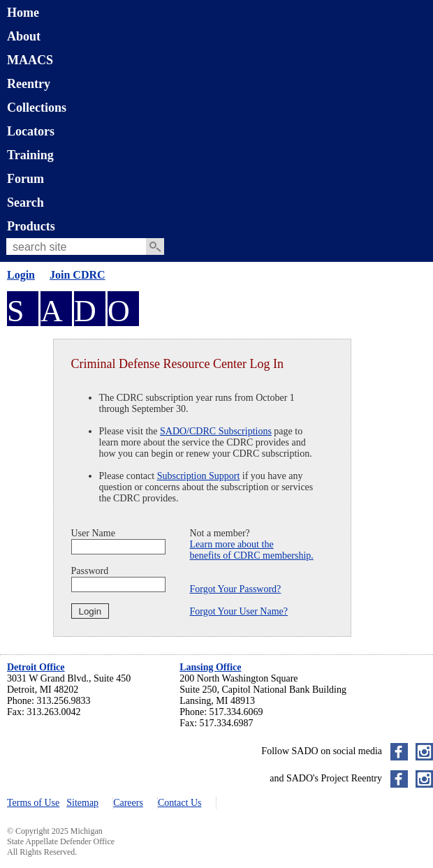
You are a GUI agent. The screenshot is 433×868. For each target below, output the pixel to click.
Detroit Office (36, 667)
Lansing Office (210, 667)
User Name (93, 533)
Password (90, 571)
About (24, 36)
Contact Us (180, 803)
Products (31, 226)
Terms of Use (33, 803)
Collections (37, 108)
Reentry (29, 84)
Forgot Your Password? (236, 589)
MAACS (30, 60)
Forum (25, 179)
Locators (31, 131)
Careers (128, 803)
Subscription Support (199, 476)
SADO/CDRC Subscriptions (216, 431)
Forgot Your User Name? (239, 611)
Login (21, 275)
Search (25, 203)
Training (30, 155)
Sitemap (82, 803)
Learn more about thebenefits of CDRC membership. (252, 550)
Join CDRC (78, 275)
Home (23, 13)
